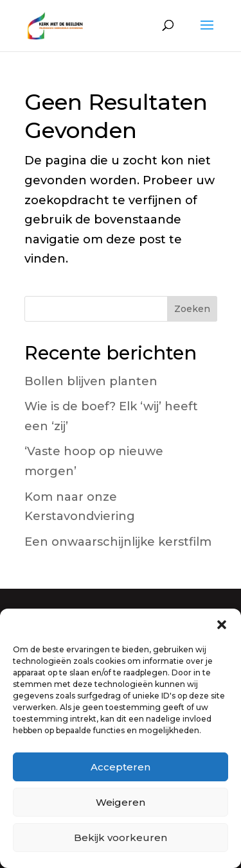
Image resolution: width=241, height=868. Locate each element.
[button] (222, 625)
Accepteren (121, 767)
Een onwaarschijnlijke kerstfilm (118, 542)
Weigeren (121, 802)
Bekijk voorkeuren (121, 838)
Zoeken (192, 309)
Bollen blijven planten (91, 381)
